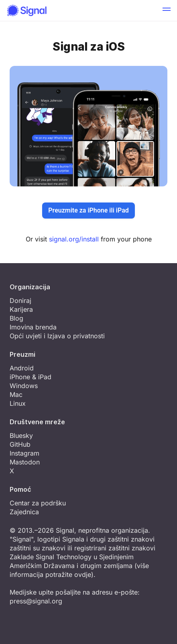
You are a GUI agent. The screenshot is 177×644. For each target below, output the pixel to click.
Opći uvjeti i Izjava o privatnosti (57, 336)
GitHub (20, 444)
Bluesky (21, 435)
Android (22, 368)
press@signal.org (36, 601)
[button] (167, 10)
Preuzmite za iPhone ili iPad (88, 210)
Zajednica (24, 512)
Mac (16, 395)
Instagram (24, 453)
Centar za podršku (38, 503)
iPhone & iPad (31, 377)
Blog (16, 318)
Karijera (21, 309)
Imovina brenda (33, 327)
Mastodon (25, 462)
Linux (18, 403)
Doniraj (20, 301)
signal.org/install (74, 239)
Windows (24, 386)
